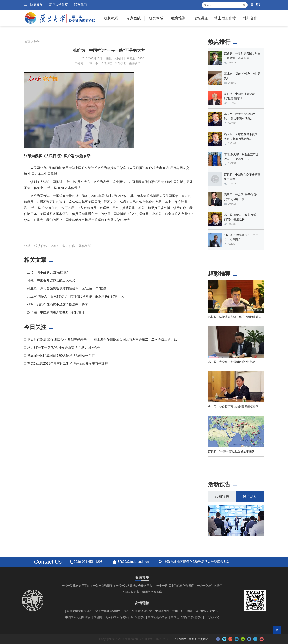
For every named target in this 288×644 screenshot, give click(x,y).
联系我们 (80, 5)
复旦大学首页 (58, 5)
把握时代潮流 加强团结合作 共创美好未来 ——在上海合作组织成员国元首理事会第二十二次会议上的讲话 (102, 339)
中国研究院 (162, 611)
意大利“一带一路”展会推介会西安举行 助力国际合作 (64, 347)
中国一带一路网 (182, 611)
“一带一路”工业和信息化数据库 (175, 586)
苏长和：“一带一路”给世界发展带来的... (232, 451)
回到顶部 (277, 630)
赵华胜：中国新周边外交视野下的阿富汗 (56, 312)
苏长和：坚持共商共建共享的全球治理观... (234, 317)
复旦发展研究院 (142, 611)
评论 (37, 42)
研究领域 (156, 18)
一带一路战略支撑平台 (76, 586)
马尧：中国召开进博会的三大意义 (51, 280)
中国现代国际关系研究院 (186, 617)
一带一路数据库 (103, 586)
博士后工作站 (225, 18)
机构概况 (111, 18)
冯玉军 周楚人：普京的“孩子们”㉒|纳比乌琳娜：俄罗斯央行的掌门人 (75, 296)
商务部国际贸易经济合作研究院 (125, 617)
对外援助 (121, 63)
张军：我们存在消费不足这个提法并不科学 (58, 304)
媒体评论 (85, 246)
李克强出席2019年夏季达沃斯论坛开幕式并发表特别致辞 (68, 363)
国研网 (98, 617)
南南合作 (135, 63)
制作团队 (181, 639)
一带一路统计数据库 (210, 586)
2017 (55, 246)
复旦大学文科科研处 (79, 611)
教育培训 (178, 18)
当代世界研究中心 (207, 611)
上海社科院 (212, 617)
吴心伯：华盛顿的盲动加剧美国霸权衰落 (233, 407)
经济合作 (41, 246)
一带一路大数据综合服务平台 (134, 586)
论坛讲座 (201, 18)
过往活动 (250, 497)
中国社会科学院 (158, 617)
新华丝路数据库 (152, 592)
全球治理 (106, 63)
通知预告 (222, 497)
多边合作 (69, 246)
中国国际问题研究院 (78, 617)
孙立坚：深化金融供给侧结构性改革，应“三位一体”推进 (67, 288)
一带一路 (92, 63)
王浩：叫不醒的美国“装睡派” (47, 272)
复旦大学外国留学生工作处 (112, 611)
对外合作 (250, 18)
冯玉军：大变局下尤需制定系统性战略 (232, 362)
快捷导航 (36, 5)
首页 (27, 42)
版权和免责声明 (199, 639)
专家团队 (134, 18)
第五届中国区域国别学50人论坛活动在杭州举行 (61, 355)
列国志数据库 (131, 592)
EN (258, 5)
